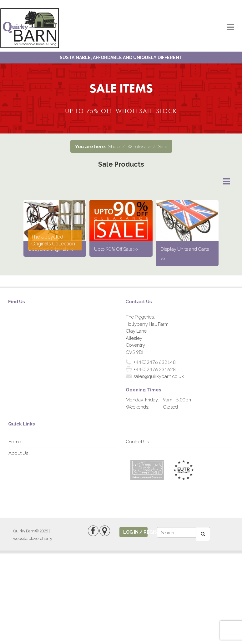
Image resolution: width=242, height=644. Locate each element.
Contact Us (137, 441)
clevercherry (40, 538)
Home (15, 441)
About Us (18, 453)
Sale (163, 146)
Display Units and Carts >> (185, 254)
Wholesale (139, 146)
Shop (114, 146)
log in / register (135, 532)
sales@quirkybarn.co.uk (159, 376)
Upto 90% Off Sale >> (116, 249)
